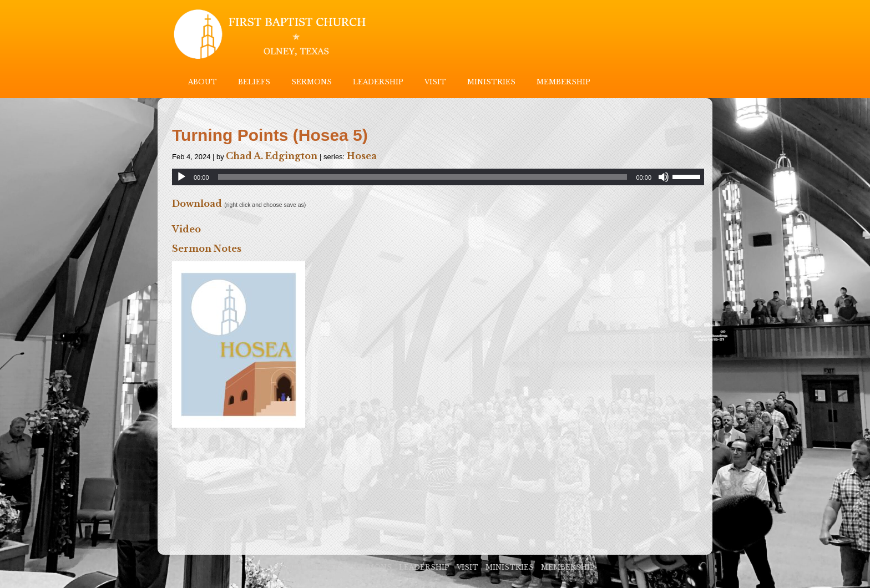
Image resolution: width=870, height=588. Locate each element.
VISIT (435, 82)
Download (197, 204)
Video (186, 229)
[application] (438, 177)
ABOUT (203, 82)
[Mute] (664, 177)
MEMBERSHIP (563, 82)
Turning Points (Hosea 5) (270, 135)
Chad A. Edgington (272, 156)
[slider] (423, 177)
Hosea (362, 156)
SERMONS (312, 82)
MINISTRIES (491, 82)
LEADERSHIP (378, 82)
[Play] (181, 177)
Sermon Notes (207, 249)
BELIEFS (254, 82)
